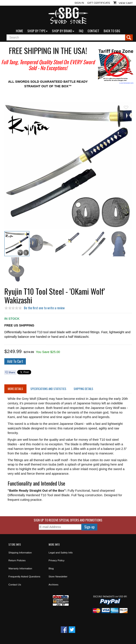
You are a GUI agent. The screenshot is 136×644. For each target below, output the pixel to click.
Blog (51, 568)
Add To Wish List (126, 108)
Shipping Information (20, 552)
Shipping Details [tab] (83, 389)
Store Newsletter (58, 576)
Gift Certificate (99, 3)
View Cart (126, 3)
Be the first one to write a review (44, 308)
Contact (93, 31)
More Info (54, 544)
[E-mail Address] (60, 527)
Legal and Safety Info (61, 552)
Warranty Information (20, 568)
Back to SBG (112, 31)
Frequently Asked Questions (24, 576)
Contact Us (15, 584)
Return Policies (17, 560)
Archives (54, 584)
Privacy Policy (57, 560)
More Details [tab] (15, 389)
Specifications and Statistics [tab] (48, 389)
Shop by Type (37, 31)
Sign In (79, 3)
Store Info (15, 544)
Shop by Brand (63, 31)
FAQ (81, 31)
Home (19, 31)
